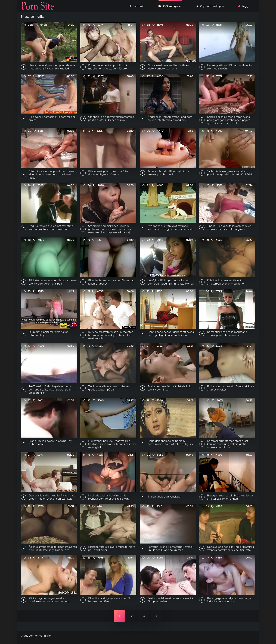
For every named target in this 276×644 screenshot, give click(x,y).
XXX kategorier (170, 6)
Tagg (243, 6)
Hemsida (137, 6)
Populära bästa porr (210, 6)
